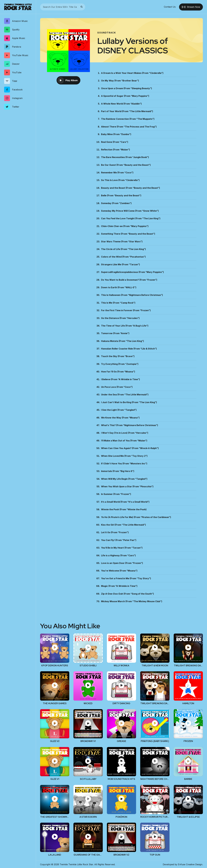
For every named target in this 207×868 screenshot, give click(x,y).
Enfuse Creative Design (190, 864)
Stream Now (191, 7)
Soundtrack (107, 33)
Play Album (67, 80)
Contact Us (170, 7)
